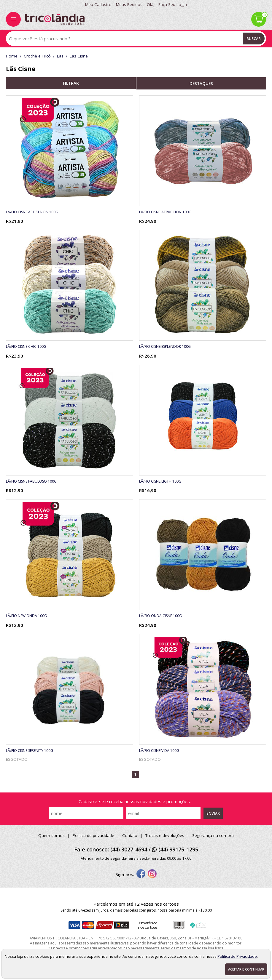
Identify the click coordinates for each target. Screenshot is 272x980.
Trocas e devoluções (165, 835)
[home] (55, 19)
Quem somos (51, 835)
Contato (130, 835)
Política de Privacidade (237, 956)
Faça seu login (173, 4)
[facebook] (141, 874)
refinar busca (71, 83)
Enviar (213, 813)
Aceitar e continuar (246, 969)
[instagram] (152, 874)
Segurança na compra (213, 835)
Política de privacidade (93, 835)
